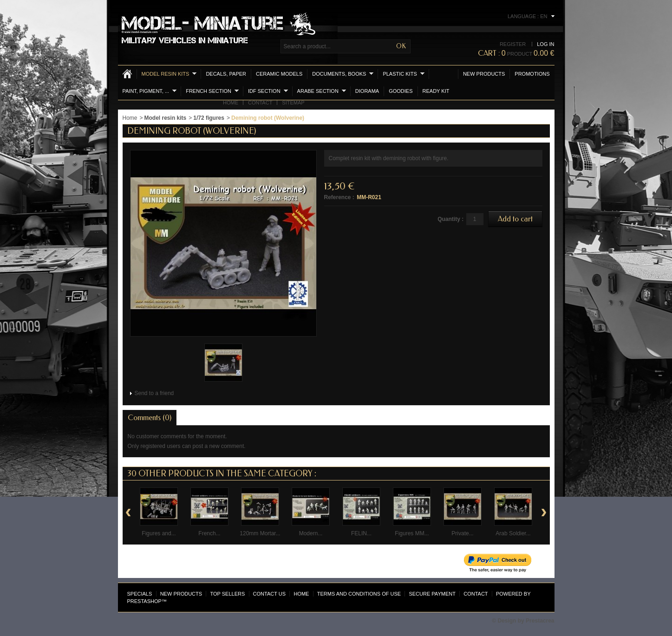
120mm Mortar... (260, 533)
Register (513, 44)
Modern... (311, 533)
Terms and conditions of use (359, 594)
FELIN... (361, 533)
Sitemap (293, 103)
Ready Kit (436, 91)
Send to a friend (154, 393)
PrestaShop (144, 601)
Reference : (339, 197)
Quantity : (450, 219)
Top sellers (227, 594)
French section (212, 91)
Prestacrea (540, 621)
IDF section (268, 91)
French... (209, 533)
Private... (462, 533)
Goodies (401, 91)
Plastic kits (403, 74)
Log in (545, 44)
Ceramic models (279, 74)
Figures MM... (412, 533)
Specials (140, 594)
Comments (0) (150, 418)
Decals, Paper (226, 74)
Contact (260, 103)
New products (484, 74)
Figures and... (159, 533)
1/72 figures (209, 118)
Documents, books (343, 74)
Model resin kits (169, 74)
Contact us (270, 594)
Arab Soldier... (513, 533)
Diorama (367, 91)
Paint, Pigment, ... (150, 91)
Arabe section (322, 91)
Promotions (532, 74)
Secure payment (432, 594)
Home (231, 103)
